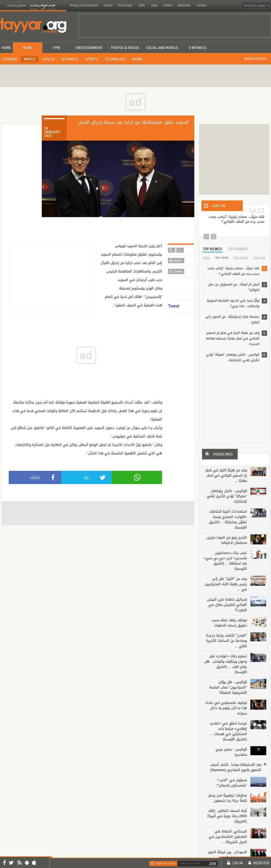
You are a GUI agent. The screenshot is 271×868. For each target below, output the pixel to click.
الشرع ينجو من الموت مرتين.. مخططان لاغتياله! (226, 535)
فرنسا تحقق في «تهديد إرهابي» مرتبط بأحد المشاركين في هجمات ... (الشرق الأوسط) (228, 726)
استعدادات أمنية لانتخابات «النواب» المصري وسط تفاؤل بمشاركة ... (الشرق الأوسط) (225, 517)
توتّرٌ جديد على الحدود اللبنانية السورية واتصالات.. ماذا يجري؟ (237, 303)
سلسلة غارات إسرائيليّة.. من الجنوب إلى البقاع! (236, 319)
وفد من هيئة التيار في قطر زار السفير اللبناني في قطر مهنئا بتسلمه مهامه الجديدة (236, 338)
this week (222, 258)
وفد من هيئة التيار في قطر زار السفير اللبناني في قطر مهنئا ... (226, 475)
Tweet (174, 306)
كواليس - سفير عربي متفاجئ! (231, 747)
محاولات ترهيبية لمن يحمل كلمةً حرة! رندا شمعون (227, 793)
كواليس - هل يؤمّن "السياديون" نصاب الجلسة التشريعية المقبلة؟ (228, 682)
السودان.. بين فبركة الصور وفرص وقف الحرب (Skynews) (228, 852)
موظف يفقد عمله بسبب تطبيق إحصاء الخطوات (229, 617)
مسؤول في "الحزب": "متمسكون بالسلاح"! (232, 777)
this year (259, 258)
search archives (255, 58)
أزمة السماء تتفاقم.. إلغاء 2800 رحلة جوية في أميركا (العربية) (227, 811)
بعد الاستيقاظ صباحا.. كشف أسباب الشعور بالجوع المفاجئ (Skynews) (236, 762)
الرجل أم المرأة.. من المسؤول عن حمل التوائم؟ (237, 287)
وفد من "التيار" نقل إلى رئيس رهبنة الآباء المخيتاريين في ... (226, 579)
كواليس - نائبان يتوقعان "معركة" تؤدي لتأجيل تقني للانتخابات (236, 357)
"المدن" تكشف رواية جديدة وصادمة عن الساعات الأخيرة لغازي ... (226, 635)
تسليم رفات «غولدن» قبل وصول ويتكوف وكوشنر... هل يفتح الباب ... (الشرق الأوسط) (226, 659)
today (206, 258)
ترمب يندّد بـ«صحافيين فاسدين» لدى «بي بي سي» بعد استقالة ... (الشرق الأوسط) (226, 555)
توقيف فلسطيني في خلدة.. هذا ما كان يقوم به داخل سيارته (226, 703)
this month (241, 258)
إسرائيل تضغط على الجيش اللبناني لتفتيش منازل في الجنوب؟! (227, 599)
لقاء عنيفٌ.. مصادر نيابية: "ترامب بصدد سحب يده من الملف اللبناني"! (237, 271)
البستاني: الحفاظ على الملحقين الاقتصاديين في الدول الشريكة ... (228, 831)
